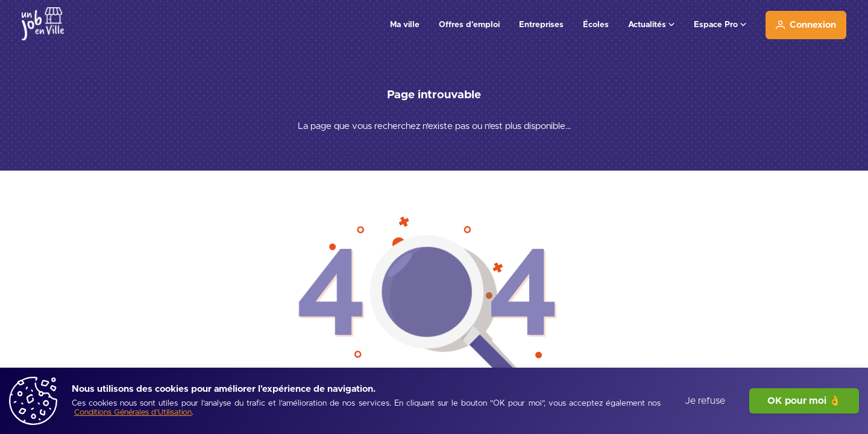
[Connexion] (806, 25)
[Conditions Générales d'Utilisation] (133, 413)
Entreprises (541, 25)
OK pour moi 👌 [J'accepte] (804, 401)
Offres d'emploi (469, 25)
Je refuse (705, 401)
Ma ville (405, 25)
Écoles (596, 25)
